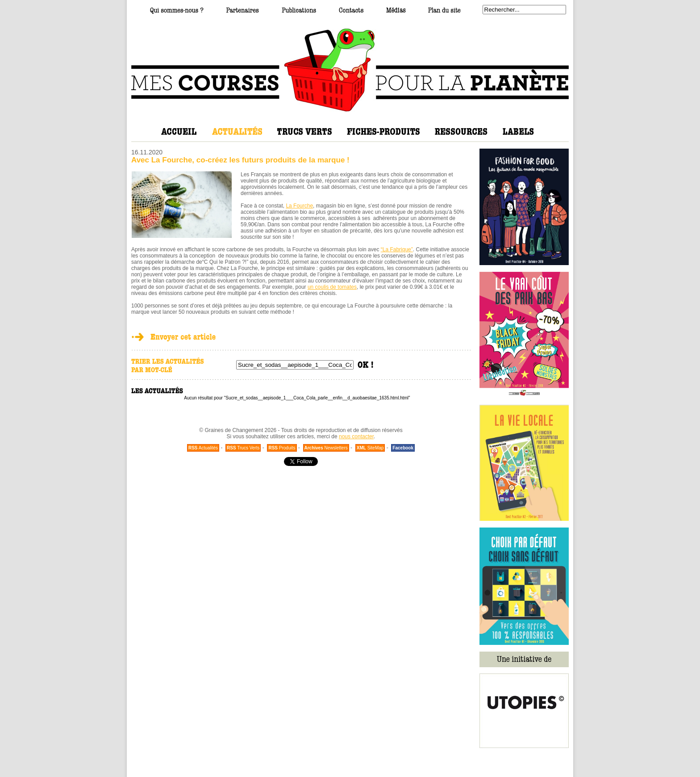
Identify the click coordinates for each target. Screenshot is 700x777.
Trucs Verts (243, 448)
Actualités (203, 448)
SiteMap (370, 448)
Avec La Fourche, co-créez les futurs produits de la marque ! (240, 160)
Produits (282, 448)
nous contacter (356, 436)
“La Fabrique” (397, 249)
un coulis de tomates (332, 287)
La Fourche (299, 206)
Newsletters (326, 448)
